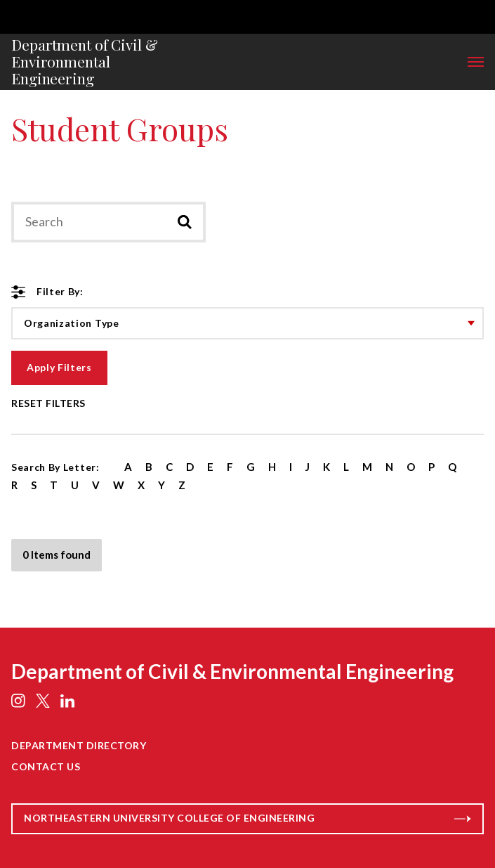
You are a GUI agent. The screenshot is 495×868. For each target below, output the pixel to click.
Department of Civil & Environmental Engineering (85, 62)
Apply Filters (59, 367)
